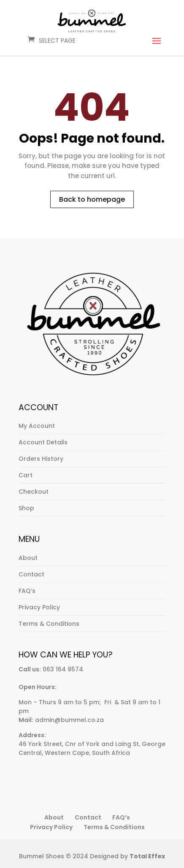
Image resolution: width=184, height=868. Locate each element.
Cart (26, 475)
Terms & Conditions (49, 624)
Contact (31, 574)
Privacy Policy (39, 607)
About (28, 558)
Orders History (41, 459)
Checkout (34, 492)
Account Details (43, 442)
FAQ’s (27, 591)
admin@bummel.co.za (69, 720)
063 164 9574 (63, 669)
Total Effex (147, 856)
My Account (37, 426)
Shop (26, 508)
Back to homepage (92, 199)
